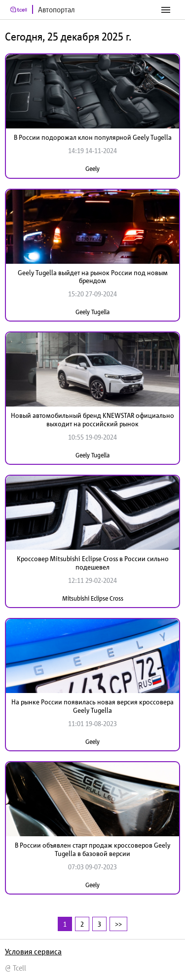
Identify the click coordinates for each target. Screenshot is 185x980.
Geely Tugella (92, 312)
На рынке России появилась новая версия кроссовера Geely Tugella (92, 706)
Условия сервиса (33, 951)
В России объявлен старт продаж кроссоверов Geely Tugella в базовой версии (92, 849)
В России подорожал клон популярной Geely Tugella (93, 137)
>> (118, 924)
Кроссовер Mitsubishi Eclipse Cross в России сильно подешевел (93, 563)
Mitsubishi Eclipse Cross (93, 598)
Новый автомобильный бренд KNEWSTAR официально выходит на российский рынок (92, 420)
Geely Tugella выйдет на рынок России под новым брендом (93, 277)
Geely (92, 169)
